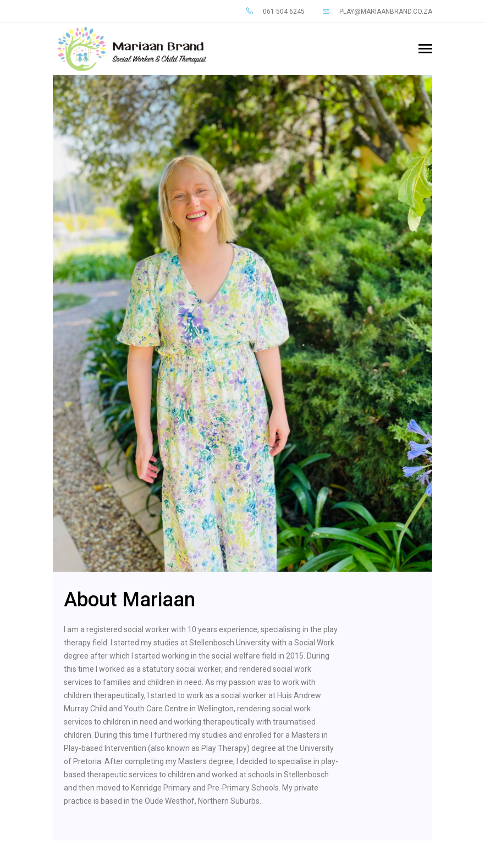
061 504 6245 (275, 12)
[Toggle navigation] (425, 50)
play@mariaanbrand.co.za (377, 12)
